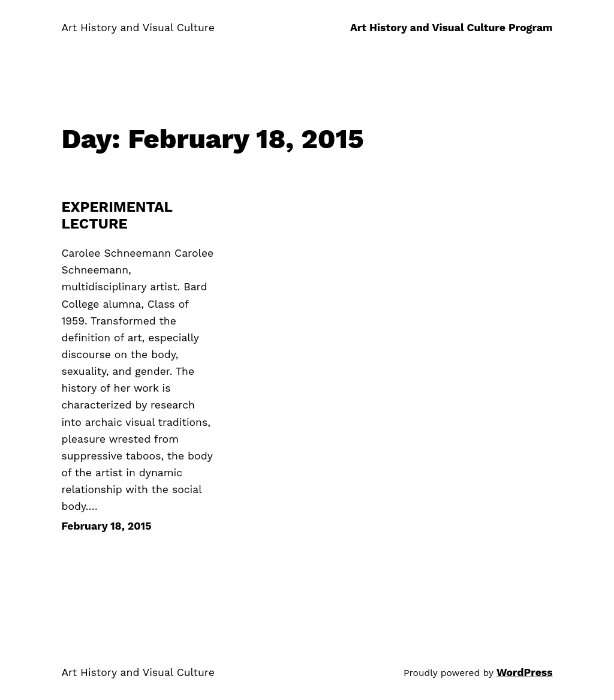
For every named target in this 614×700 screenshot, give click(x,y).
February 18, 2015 (106, 526)
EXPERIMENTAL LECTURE (117, 216)
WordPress (525, 672)
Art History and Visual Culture (138, 28)
